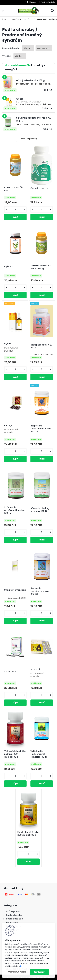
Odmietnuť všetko (17, 972)
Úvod (5, 19)
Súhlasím (40, 972)
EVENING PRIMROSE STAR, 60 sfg (41, 267)
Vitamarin (36, 669)
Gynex (7, 344)
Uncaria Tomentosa (15, 590)
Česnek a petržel (39, 188)
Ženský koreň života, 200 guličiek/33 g (28, 833)
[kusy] (15, 210)
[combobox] (28, 48)
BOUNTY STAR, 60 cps (13, 189)
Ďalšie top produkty (29, 139)
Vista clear (10, 671)
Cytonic (8, 266)
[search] (52, 11)
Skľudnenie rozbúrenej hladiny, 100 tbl (14, 510)
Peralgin (9, 425)
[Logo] (29, 11)
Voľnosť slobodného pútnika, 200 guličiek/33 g (15, 754)
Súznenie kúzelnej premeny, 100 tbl (40, 510)
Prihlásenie (32, 2)
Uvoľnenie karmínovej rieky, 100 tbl (40, 591)
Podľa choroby (19, 19)
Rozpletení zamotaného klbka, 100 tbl (41, 429)
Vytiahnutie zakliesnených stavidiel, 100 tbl (39, 754)
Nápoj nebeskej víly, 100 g (41, 346)
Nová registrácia (48, 2)
